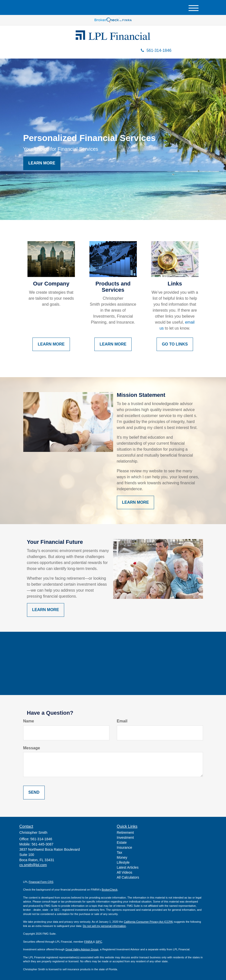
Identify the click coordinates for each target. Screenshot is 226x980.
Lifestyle (123, 862)
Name (29, 721)
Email (122, 721)
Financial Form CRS (41, 882)
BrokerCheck (110, 890)
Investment (125, 838)
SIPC (99, 942)
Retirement (125, 833)
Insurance (124, 847)
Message (32, 748)
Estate (122, 842)
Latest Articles (128, 867)
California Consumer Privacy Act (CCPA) (149, 922)
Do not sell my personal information (104, 926)
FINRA (89, 942)
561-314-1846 (156, 50)
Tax (120, 852)
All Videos (125, 872)
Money (122, 857)
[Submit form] (34, 793)
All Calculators (128, 877)
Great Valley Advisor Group (82, 949)
